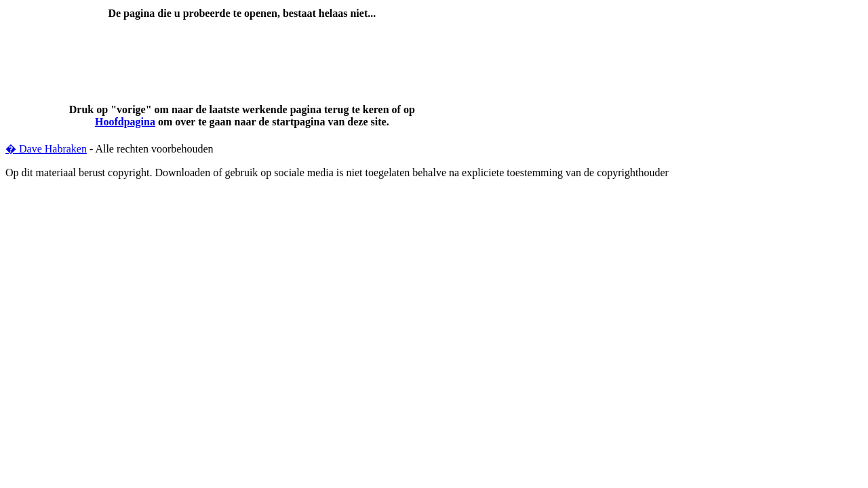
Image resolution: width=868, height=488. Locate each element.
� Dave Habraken (46, 149)
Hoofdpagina (125, 122)
